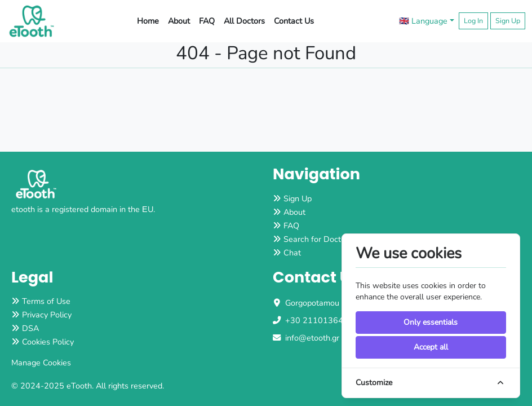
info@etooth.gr (312, 338)
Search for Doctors (318, 239)
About (179, 21)
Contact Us (294, 21)
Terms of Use (46, 301)
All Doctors (244, 21)
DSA (30, 328)
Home (148, 21)
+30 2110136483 (319, 320)
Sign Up (508, 21)
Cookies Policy (48, 342)
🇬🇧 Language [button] (423, 21)
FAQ (207, 21)
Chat (292, 253)
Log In (473, 21)
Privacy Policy (47, 315)
